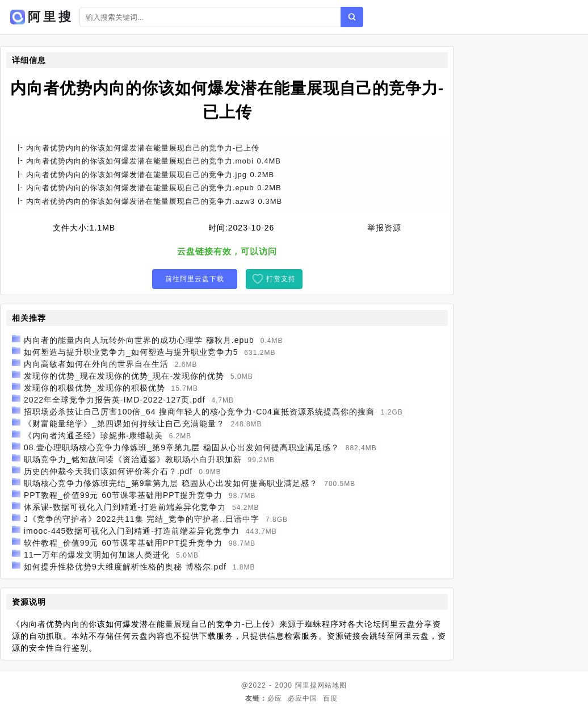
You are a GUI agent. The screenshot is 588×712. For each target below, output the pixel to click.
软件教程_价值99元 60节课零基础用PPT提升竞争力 (123, 543)
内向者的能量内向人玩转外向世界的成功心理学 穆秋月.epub (139, 340)
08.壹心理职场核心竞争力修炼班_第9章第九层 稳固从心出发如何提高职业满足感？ (182, 447)
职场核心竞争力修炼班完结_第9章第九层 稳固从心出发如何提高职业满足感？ (171, 483)
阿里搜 (306, 685)
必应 (275, 698)
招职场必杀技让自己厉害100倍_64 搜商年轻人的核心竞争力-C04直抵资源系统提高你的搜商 (199, 412)
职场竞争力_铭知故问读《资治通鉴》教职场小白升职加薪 (133, 459)
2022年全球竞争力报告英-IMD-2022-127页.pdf (115, 400)
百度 (330, 698)
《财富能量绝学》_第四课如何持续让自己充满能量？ (124, 424)
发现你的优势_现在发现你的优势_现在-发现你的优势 (124, 376)
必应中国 (303, 698)
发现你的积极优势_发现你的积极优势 (94, 388)
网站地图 (332, 685)
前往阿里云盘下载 (195, 279)
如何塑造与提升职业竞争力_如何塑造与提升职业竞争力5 (131, 352)
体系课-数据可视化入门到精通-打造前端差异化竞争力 (125, 507)
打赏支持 (281, 279)
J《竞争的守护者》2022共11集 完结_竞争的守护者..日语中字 (142, 519)
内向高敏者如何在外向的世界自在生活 (96, 364)
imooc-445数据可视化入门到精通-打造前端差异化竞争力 (132, 531)
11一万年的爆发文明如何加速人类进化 (97, 555)
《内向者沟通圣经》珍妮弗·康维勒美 (93, 435)
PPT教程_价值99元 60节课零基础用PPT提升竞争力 (123, 495)
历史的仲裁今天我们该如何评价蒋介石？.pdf (108, 471)
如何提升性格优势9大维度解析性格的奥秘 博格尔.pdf (125, 567)
